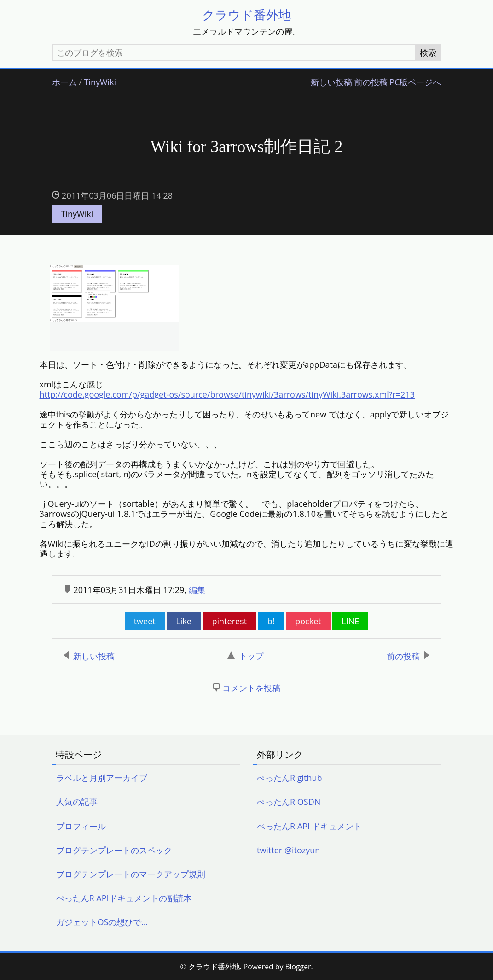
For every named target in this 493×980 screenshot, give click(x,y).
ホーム (64, 82)
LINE (350, 622)
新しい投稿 (331, 82)
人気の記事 (77, 803)
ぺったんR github (290, 778)
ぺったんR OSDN (289, 803)
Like (184, 622)
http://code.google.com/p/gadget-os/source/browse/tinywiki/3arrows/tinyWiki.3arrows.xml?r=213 (227, 395)
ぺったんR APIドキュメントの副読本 (124, 898)
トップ (246, 656)
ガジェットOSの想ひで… (102, 923)
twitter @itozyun (288, 851)
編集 (197, 590)
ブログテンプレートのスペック (114, 851)
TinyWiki (100, 82)
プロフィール (81, 827)
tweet (145, 622)
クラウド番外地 (246, 15)
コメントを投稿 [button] (251, 689)
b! (271, 622)
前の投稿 (371, 82)
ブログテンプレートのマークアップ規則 (131, 874)
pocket (308, 622)
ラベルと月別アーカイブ (102, 778)
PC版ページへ (415, 82)
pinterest (230, 622)
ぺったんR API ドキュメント (309, 827)
